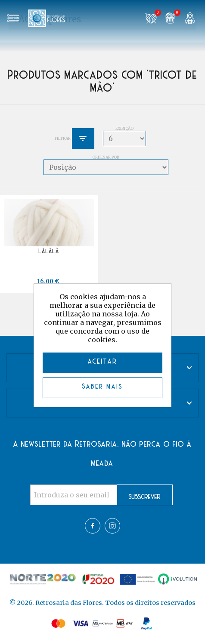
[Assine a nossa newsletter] (74, 495)
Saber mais (103, 387)
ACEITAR (103, 362)
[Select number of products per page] (124, 138)
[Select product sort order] (106, 167)
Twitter (112, 526)
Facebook (93, 526)
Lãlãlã (49, 251)
